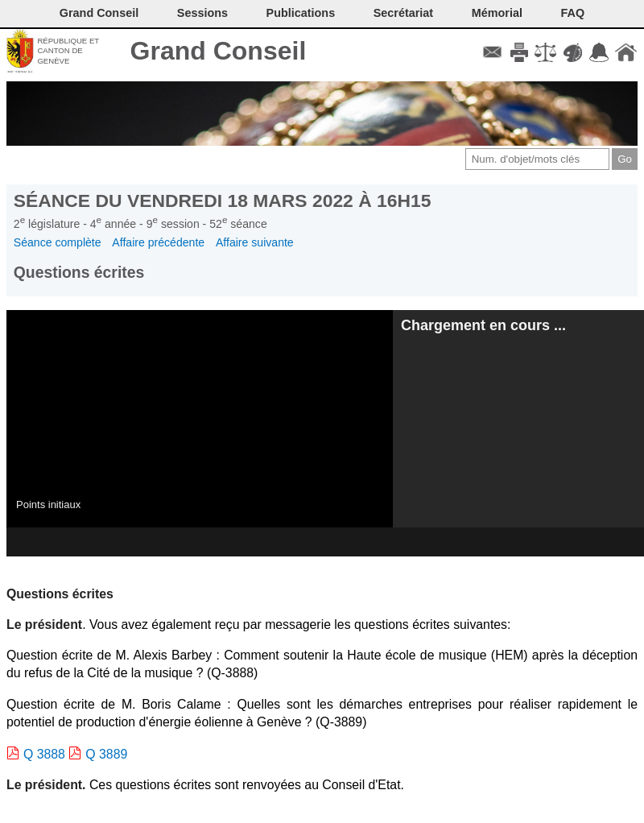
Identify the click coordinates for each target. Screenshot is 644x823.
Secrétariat (403, 13)
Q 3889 (106, 754)
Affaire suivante (255, 242)
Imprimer (519, 52)
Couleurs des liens (573, 52)
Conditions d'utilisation (545, 52)
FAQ (573, 13)
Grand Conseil (219, 51)
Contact (492, 52)
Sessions (202, 13)
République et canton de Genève (68, 51)
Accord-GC (599, 52)
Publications (301, 13)
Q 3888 (44, 754)
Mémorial (497, 13)
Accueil (626, 52)
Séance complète (58, 242)
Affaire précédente (158, 242)
